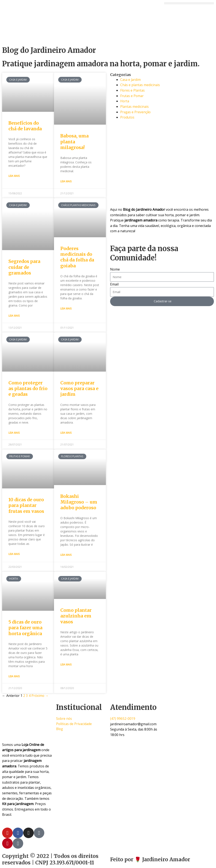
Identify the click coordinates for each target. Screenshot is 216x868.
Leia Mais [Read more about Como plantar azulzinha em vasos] (66, 665)
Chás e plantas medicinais (140, 85)
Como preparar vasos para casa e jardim (79, 389)
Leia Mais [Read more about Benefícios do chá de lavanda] (14, 176)
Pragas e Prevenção (136, 112)
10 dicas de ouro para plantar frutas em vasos (26, 505)
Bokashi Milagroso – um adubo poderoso (79, 502)
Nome (115, 269)
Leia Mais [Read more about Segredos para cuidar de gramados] (14, 316)
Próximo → (40, 696)
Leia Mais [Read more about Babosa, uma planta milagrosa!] (66, 181)
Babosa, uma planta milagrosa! (74, 142)
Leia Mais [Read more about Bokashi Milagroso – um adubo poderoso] (66, 555)
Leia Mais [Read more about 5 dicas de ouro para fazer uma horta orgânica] (14, 676)
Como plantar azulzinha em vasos (76, 616)
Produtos (128, 117)
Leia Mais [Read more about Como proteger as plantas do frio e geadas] (14, 433)
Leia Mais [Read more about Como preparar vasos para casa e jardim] (66, 433)
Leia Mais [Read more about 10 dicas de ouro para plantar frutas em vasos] (14, 554)
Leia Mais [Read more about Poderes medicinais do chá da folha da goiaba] (66, 309)
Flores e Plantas (133, 90)
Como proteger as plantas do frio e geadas (28, 389)
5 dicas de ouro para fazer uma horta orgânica (25, 628)
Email (114, 284)
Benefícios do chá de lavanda (25, 126)
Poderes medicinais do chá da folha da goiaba (77, 257)
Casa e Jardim (131, 80)
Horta (125, 101)
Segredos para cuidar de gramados (24, 267)
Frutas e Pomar (132, 96)
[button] (189, 3)
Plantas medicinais (135, 107)
